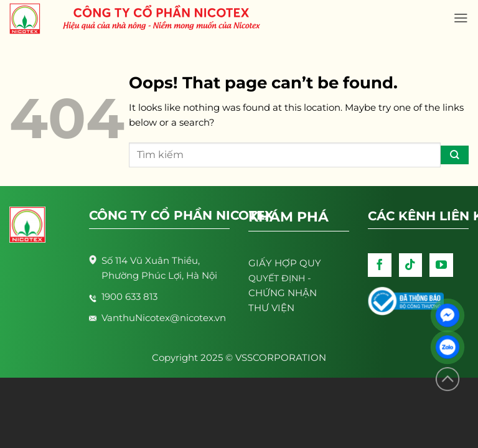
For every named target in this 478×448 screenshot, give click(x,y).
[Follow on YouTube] (441, 265)
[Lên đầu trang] (448, 379)
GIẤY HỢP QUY (285, 263)
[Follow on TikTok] (411, 265)
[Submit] (455, 155)
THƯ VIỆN (271, 308)
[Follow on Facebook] (380, 265)
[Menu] (461, 18)
